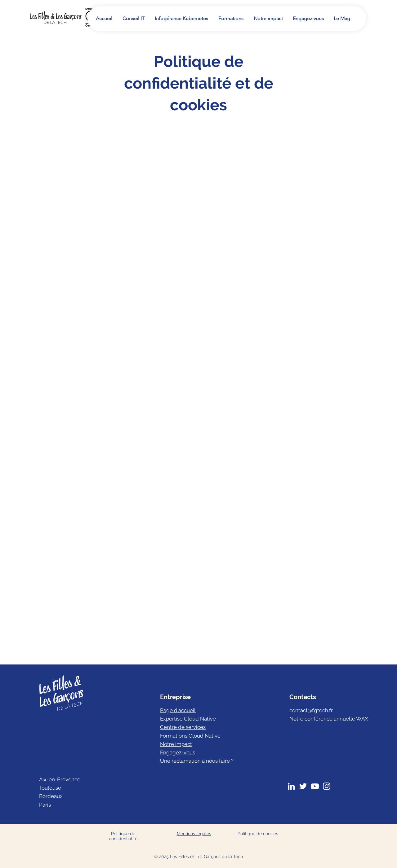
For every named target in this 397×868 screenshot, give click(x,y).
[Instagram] (327, 786)
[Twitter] (303, 786)
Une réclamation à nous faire (195, 761)
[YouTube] (315, 786)
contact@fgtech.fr (311, 710)
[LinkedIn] (291, 786)
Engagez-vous (178, 752)
